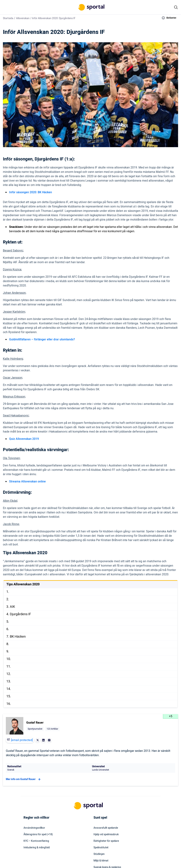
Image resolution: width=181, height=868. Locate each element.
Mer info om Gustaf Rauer (24, 779)
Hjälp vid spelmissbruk (106, 834)
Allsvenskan (23, 18)
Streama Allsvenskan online (27, 482)
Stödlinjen (99, 854)
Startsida (8, 18)
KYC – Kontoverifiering (36, 841)
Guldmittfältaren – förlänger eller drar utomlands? (42, 339)
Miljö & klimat (101, 861)
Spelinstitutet (101, 848)
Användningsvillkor (34, 828)
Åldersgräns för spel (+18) (38, 834)
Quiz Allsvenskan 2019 (24, 439)
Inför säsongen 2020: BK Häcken (31, 192)
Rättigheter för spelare (106, 841)
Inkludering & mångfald (37, 848)
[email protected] (22, 740)
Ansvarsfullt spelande (106, 828)
